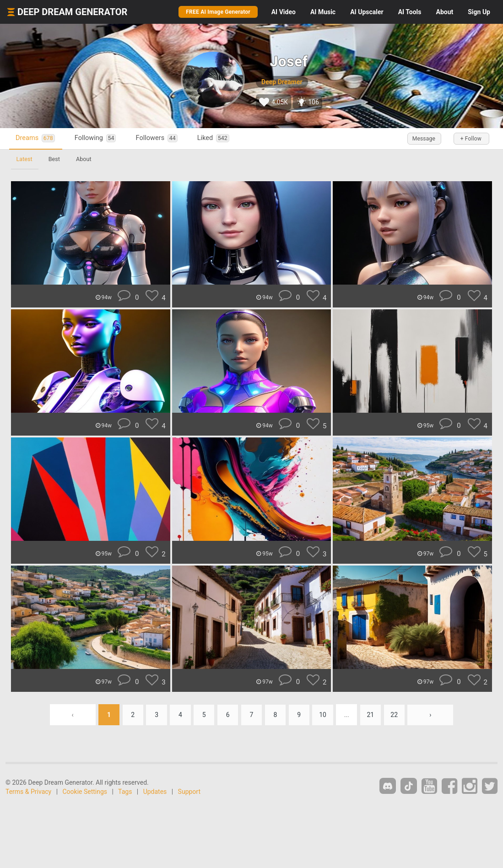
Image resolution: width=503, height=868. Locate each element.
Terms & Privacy (28, 792)
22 (396, 715)
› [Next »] (432, 715)
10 (324, 715)
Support (189, 792)
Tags (125, 792)
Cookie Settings (85, 792)
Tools (410, 12)
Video (284, 12)
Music (323, 12)
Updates (155, 792)
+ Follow (470, 139)
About (444, 12)
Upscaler (367, 12)
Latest (24, 159)
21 (372, 715)
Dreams (36, 138)
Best (55, 159)
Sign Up (479, 12)
